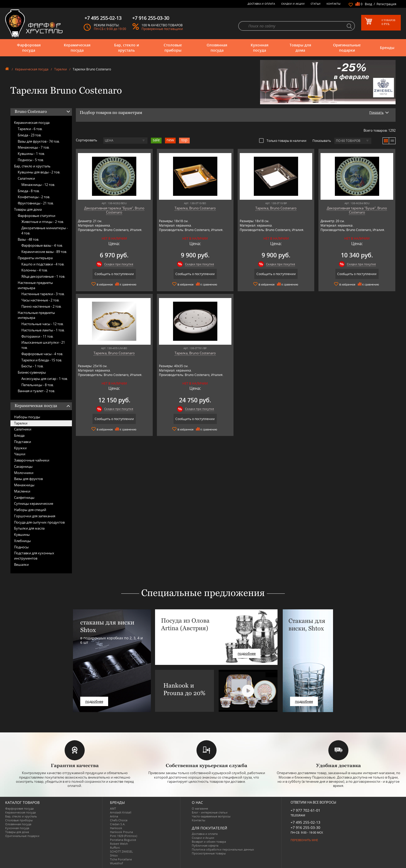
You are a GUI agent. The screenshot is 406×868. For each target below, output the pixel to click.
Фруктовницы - (36, 203)
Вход (368, 4)
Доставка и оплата (261, 4)
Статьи (316, 4)
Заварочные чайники (32, 460)
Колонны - (35, 270)
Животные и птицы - (43, 222)
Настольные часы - (42, 324)
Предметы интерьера (35, 258)
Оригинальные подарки (347, 48)
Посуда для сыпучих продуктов (39, 522)
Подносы (21, 547)
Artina (114, 816)
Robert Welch (119, 844)
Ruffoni (115, 848)
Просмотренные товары (209, 853)
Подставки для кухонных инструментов (34, 556)
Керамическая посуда (77, 48)
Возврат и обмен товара (209, 842)
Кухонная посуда (260, 48)
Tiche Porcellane (121, 859)
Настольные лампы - (43, 330)
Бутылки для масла (29, 528)
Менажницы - (34, 147)
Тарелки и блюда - (42, 360)
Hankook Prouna (121, 832)
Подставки (23, 442)
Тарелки (61, 69)
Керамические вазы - (44, 252)
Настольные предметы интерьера (36, 315)
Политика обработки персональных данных (223, 849)
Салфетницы (24, 497)
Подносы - (31, 160)
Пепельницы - (38, 385)
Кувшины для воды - (39, 172)
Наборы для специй (30, 510)
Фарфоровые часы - (42, 354)
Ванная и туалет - (36, 391)
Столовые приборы (173, 48)
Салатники (26, 178)
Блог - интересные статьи (210, 812)
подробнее (94, 701)
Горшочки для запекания (35, 516)
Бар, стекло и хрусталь (127, 48)
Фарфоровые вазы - (42, 245)
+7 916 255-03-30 (305, 827)
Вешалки (21, 564)
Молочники (24, 473)
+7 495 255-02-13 (305, 822)
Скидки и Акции (293, 4)
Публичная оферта (205, 845)
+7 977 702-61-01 (305, 810)
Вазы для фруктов (28, 479)
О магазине (200, 808)
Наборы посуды (27, 417)
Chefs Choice (119, 820)
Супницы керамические (34, 503)
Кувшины (22, 535)
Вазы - (28, 239)
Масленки (22, 491)
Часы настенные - (40, 300)
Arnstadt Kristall (121, 812)
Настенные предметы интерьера (35, 285)
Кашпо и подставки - (43, 264)
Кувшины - (31, 154)
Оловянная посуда (217, 48)
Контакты (334, 4)
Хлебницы (22, 541)
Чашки (20, 454)
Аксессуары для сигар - (45, 379)
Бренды (387, 48)
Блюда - (30, 135)
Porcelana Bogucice (123, 840)
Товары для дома (300, 48)
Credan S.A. (118, 824)
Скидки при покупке (119, 264)
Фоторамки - (37, 336)
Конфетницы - (34, 197)
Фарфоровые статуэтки (36, 216)
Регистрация (386, 4)
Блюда (19, 435)
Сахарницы (23, 466)
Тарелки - (30, 129)
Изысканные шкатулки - (43, 345)
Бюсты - (32, 366)
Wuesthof (116, 863)
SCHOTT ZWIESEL (121, 851)
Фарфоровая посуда (29, 48)
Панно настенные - (41, 306)
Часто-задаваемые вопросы (211, 816)
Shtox (114, 855)
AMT (113, 808)
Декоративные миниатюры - (45, 230)
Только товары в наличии (283, 141)
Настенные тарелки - (43, 294)
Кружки (20, 448)
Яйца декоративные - (43, 276)
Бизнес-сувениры (32, 372)
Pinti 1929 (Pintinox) (124, 836)
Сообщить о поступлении (114, 274)
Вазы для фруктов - (39, 141)
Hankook (116, 828)
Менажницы (24, 485)
